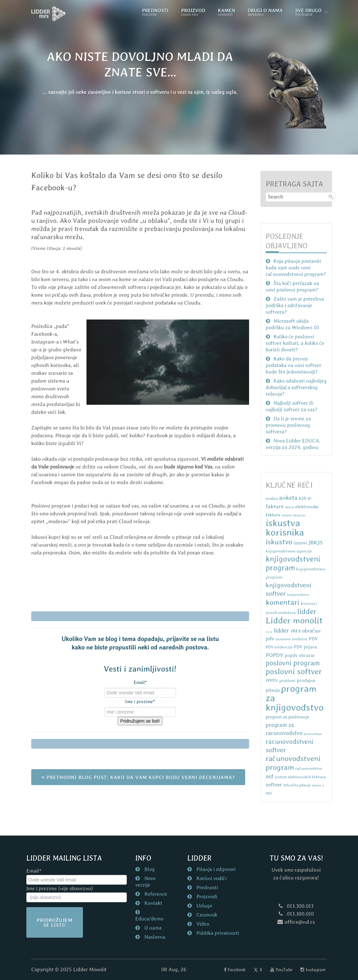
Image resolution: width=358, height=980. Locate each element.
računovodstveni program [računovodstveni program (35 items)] (293, 763)
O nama (152, 928)
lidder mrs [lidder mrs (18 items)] (287, 630)
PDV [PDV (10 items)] (313, 639)
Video (202, 924)
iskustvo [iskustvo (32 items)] (279, 542)
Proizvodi (206, 897)
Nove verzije (146, 882)
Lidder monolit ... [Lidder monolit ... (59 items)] (294, 625)
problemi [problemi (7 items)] (287, 681)
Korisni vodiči (211, 878)
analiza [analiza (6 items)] (272, 498)
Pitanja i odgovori (215, 869)
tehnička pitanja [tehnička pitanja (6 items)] (297, 785)
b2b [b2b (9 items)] (303, 498)
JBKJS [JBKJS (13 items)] (315, 543)
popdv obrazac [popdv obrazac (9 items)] (300, 655)
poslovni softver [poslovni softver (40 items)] (294, 671)
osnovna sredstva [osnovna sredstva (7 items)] (291, 639)
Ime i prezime (140, 701)
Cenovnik (206, 915)
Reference (155, 894)
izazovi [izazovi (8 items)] (300, 543)
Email (140, 682)
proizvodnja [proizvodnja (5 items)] (313, 734)
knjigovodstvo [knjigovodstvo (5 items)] (298, 594)
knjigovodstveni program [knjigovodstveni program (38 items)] (293, 563)
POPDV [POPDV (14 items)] (275, 655)
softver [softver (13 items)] (274, 785)
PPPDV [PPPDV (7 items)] (272, 681)
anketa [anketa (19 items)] (288, 497)
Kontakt (153, 903)
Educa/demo (149, 919)
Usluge (204, 906)
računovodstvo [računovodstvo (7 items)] (309, 768)
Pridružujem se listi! (140, 721)
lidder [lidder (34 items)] (307, 611)
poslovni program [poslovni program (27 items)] (293, 663)
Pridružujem (55, 922)
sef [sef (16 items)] (270, 776)
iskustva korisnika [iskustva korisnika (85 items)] (285, 528)
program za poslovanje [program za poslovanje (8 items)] (287, 717)
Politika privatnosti (217, 933)
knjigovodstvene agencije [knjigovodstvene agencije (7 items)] (289, 551)
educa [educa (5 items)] (289, 507)
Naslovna (154, 937)
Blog (149, 869)
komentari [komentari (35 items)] (283, 602)
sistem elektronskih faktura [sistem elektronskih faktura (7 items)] (300, 777)
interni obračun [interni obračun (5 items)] (293, 515)
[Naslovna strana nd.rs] (48, 14)
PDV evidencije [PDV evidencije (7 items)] (279, 647)
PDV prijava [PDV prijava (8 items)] (305, 647)
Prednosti (206, 887)
